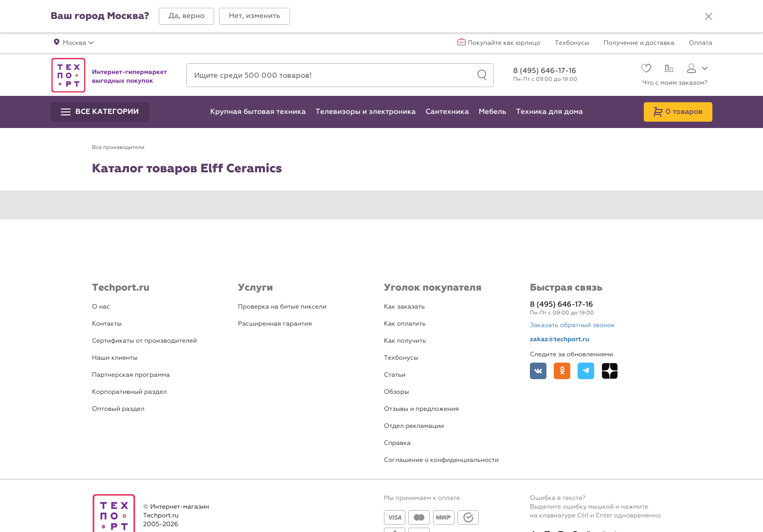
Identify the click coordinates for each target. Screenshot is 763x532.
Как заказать (404, 307)
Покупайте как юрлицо (504, 43)
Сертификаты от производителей (145, 341)
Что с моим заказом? (675, 83)
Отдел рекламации (414, 426)
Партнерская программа (131, 375)
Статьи (395, 375)
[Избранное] (645, 69)
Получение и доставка (639, 43)
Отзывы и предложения (421, 409)
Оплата (701, 43)
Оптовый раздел (118, 409)
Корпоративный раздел (129, 392)
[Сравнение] (668, 70)
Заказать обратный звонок (572, 325)
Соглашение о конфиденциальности (441, 460)
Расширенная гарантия (275, 324)
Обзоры (396, 392)
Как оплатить (405, 324)
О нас (101, 307)
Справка (397, 443)
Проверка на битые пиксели (282, 307)
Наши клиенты (115, 358)
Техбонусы (572, 43)
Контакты (107, 324)
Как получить (405, 341)
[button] (186, 16)
